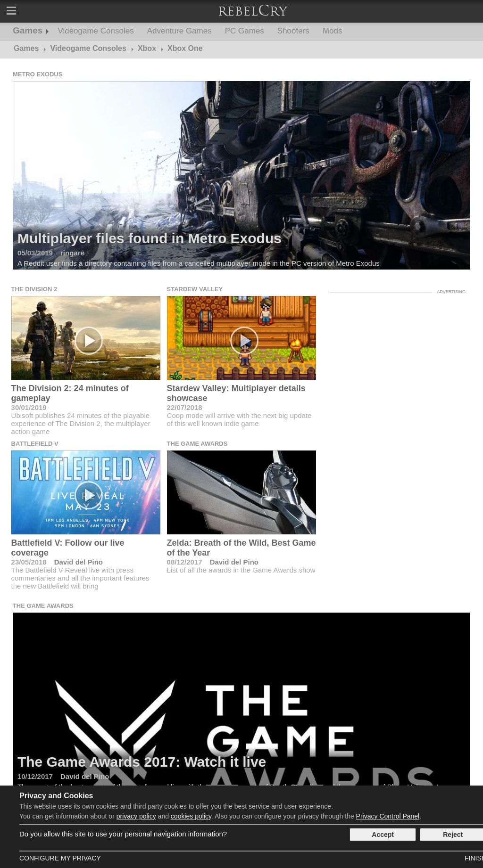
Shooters (293, 31)
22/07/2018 (185, 407)
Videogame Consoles (96, 31)
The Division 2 (34, 289)
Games (28, 30)
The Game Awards (197, 444)
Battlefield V (35, 444)
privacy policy (136, 816)
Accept (383, 835)
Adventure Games (179, 31)
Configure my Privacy (60, 858)
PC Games (245, 31)
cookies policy (191, 816)
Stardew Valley (195, 289)
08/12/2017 (185, 562)
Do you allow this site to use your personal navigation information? (123, 834)
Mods (333, 31)
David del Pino (79, 562)
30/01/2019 (29, 407)
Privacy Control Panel (388, 816)
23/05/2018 (29, 562)
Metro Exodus (37, 74)
